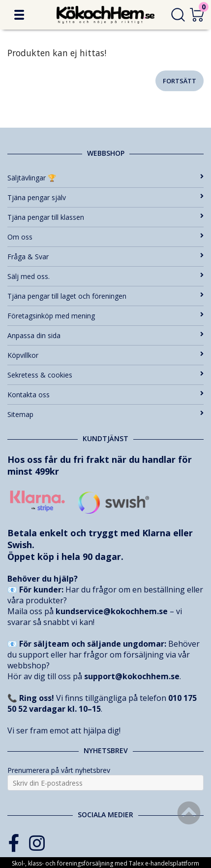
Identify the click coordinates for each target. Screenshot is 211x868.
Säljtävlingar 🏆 (105, 178)
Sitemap (105, 414)
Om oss (105, 237)
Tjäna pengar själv (105, 197)
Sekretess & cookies (105, 375)
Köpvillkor (105, 355)
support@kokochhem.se (132, 676)
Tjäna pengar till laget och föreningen (105, 296)
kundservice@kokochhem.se (112, 611)
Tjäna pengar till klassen (105, 217)
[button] (19, 15)
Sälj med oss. (105, 276)
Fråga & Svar (105, 257)
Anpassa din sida (105, 335)
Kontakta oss (105, 395)
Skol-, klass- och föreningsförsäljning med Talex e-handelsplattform (105, 863)
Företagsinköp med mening (105, 316)
